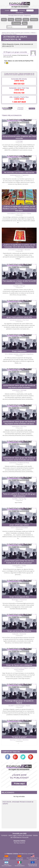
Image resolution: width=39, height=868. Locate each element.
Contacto (4, 835)
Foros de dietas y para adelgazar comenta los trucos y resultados (23, 669)
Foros (11, 20)
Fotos (26, 20)
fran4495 (15, 499)
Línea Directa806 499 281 (6, 858)
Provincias (16, 23)
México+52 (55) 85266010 (20, 864)
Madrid (28, 706)
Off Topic (23, 286)
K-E (6, 354)
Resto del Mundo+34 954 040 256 (33, 864)
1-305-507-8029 (19, 102)
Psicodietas (6, 668)
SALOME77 (11, 706)
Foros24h (16, 286)
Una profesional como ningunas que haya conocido (19, 137)
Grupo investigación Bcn (19, 597)
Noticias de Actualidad (22, 528)
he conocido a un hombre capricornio (19, 172)
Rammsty (12, 740)
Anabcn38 (15, 634)
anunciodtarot (11, 213)
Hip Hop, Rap (23, 499)
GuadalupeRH (16, 566)
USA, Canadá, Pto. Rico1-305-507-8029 (33, 858)
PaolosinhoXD (7, 55)
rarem (12, 528)
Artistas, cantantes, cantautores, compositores (21, 354)
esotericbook (15, 390)
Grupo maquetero (19, 351)
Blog (25, 23)
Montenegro (15, 600)
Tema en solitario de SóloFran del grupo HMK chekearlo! (19, 495)
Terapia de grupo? (19, 737)
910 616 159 (19, 93)
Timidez (24, 566)
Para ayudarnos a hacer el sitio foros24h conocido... (19, 282)
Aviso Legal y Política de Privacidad (20, 835)
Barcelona (28, 250)
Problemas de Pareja (24, 463)
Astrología (20, 141)
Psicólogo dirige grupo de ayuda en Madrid (19, 702)
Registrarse (27, 16)
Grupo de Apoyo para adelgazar (19, 665)
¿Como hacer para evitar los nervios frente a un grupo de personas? (19, 562)
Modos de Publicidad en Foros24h (24, 836)
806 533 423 (19, 84)
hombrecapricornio (15, 175)
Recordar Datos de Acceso (16, 16)
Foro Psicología (20, 706)
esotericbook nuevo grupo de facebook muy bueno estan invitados (19, 386)
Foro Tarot (26, 320)
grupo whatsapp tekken (19, 525)
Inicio (4, 20)
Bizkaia (29, 213)
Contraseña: (22, 10)
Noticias (34, 20)
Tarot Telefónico (21, 213)
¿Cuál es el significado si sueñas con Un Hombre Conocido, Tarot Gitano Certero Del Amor (19, 209)
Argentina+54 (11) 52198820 (6, 864)
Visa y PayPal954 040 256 (20, 858)
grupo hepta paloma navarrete (19, 317)
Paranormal (24, 600)
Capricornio (25, 175)
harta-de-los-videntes (15, 320)
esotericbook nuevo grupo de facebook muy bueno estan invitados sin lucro (19, 423)
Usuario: (7, 10)
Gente (18, 20)
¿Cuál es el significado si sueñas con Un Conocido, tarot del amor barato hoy (19, 246)
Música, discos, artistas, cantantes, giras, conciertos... (16, 33)
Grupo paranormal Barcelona (19, 631)
